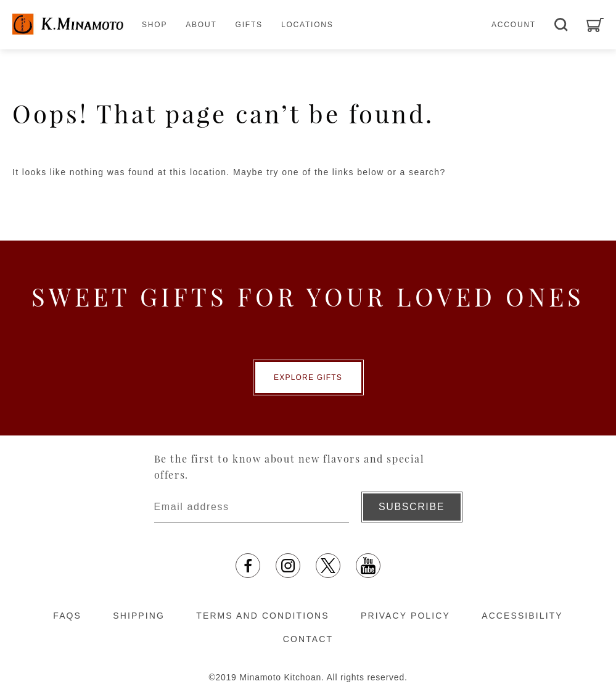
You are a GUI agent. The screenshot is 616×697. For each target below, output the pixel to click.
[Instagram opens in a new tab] (288, 566)
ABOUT (201, 25)
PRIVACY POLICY (405, 616)
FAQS (67, 616)
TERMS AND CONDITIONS (262, 616)
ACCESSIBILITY (522, 616)
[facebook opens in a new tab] (248, 566)
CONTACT (308, 639)
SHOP (154, 25)
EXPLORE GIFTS (308, 377)
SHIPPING (139, 616)
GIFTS (249, 25)
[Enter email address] (252, 507)
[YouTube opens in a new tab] (368, 566)
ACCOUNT (514, 25)
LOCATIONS (307, 25)
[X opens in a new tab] (328, 566)
